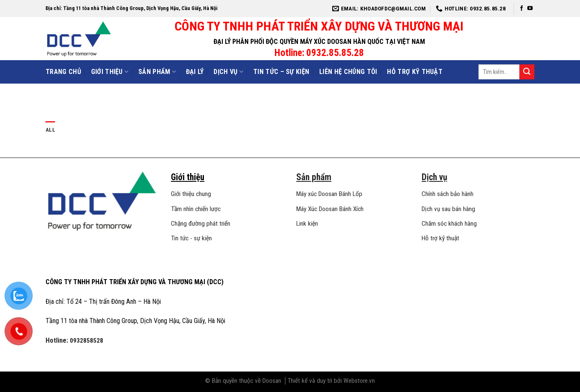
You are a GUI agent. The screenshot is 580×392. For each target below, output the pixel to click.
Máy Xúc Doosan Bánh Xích (330, 209)
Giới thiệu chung (191, 194)
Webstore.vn (359, 381)
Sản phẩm (157, 72)
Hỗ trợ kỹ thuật (415, 72)
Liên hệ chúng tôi (348, 72)
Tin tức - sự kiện (191, 238)
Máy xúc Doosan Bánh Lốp (329, 194)
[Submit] (527, 72)
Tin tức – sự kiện (281, 72)
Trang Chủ (63, 72)
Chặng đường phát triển (201, 224)
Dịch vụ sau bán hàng (448, 209)
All (50, 130)
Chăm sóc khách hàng (449, 224)
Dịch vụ (228, 72)
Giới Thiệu (110, 72)
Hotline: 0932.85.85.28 (319, 53)
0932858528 (86, 341)
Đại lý (195, 72)
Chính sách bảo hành (448, 194)
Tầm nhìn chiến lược (196, 209)
